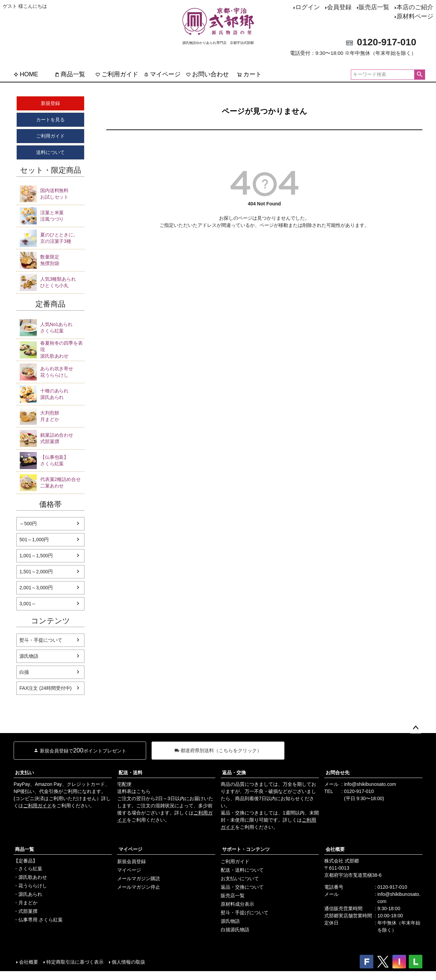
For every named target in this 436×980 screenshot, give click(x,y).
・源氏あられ (28, 894)
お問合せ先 (338, 773)
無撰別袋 (62, 260)
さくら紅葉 (62, 327)
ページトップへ (416, 728)
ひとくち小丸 (62, 282)
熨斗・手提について (41, 640)
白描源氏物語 (235, 930)
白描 (24, 672)
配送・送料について (242, 870)
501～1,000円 (34, 540)
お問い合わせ (207, 74)
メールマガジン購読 (139, 878)
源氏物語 (29, 656)
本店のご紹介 (415, 7)
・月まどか (26, 903)
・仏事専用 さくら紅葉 (38, 920)
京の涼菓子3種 (62, 238)
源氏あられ (62, 394)
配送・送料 (130, 773)
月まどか (62, 416)
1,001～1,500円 (36, 556)
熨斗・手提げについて (245, 913)
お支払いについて (240, 878)
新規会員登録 (131, 861)
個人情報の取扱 (128, 962)
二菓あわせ (62, 482)
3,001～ (28, 604)
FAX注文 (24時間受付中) (45, 688)
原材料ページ (415, 16)
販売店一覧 (374, 7)
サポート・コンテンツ (246, 849)
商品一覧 (70, 74)
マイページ (162, 74)
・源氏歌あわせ (30, 877)
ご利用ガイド (117, 74)
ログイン (308, 7)
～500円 (28, 524)
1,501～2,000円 (36, 572)
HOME (26, 74)
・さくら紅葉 (28, 869)
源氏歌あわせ (62, 349)
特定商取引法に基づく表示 (75, 962)
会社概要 (335, 849)
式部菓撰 (62, 438)
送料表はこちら (134, 791)
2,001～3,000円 (36, 588)
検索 (419, 75)
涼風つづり (62, 216)
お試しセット (62, 193)
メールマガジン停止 (139, 887)
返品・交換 (234, 773)
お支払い (25, 773)
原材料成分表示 (237, 904)
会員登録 (339, 7)
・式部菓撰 (26, 911)
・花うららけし (30, 886)
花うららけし (62, 372)
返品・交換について (242, 887)
